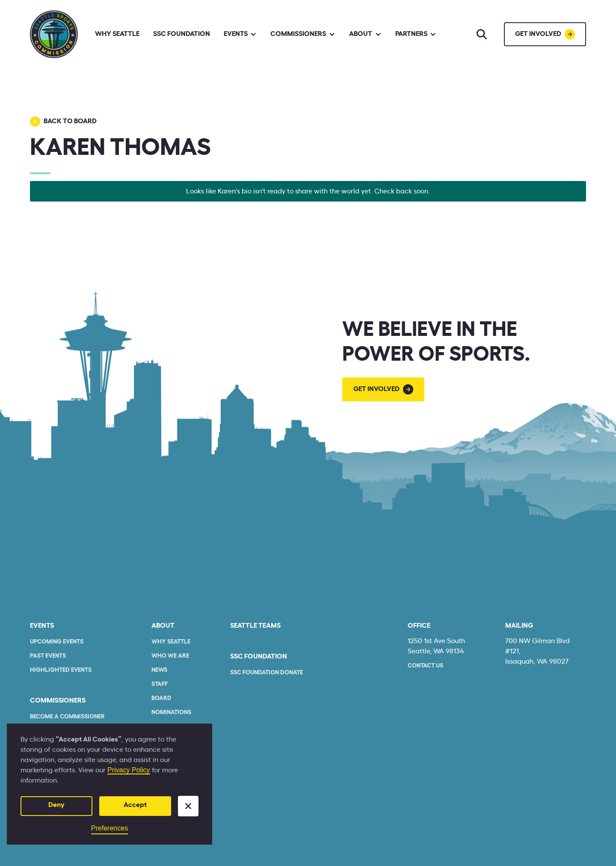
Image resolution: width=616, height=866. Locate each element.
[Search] (482, 34)
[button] (188, 806)
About (163, 626)
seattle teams (255, 626)
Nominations (171, 712)
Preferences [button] (110, 828)
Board (161, 698)
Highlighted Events (61, 670)
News (159, 670)
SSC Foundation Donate (267, 673)
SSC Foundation (182, 34)
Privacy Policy (129, 770)
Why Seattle (117, 34)
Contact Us (425, 666)
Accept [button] (135, 805)
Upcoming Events (57, 642)
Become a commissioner (67, 717)
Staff (160, 684)
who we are (170, 656)
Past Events (48, 656)
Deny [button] (56, 805)
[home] (54, 34)
